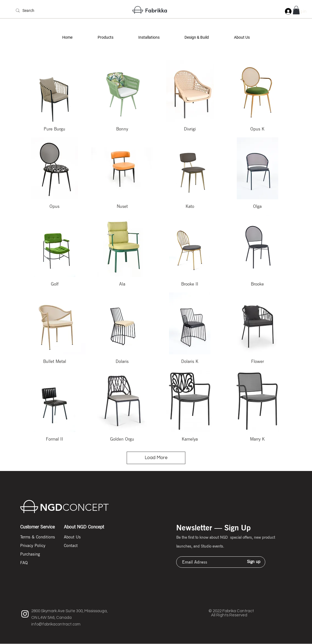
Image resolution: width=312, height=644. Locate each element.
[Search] (32, 11)
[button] (105, 37)
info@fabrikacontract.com (56, 624)
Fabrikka (156, 10)
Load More (156, 458)
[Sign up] (254, 562)
